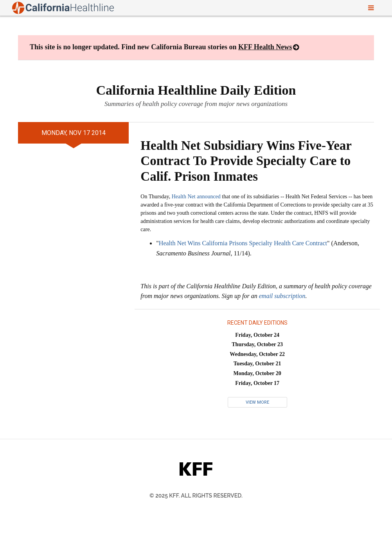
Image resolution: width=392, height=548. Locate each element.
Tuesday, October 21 (257, 364)
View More (257, 402)
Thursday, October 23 (257, 344)
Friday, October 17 (257, 383)
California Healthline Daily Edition (196, 90)
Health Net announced (196, 197)
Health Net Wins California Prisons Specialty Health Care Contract (243, 243)
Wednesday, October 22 (257, 354)
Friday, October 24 (257, 335)
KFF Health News (265, 47)
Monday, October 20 (257, 373)
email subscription (282, 296)
